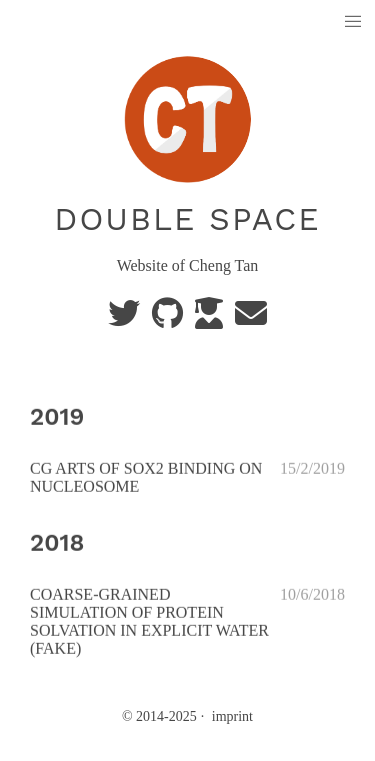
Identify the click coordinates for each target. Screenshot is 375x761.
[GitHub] (169, 319)
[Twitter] (126, 319)
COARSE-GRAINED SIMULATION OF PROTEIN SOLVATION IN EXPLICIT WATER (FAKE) (149, 620)
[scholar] (211, 319)
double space (187, 219)
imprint (232, 716)
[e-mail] (251, 319)
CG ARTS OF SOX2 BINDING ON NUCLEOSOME (146, 477)
